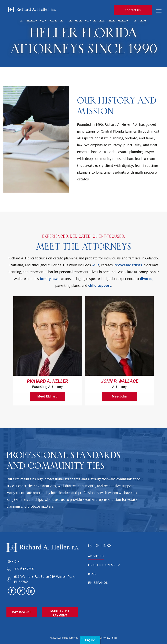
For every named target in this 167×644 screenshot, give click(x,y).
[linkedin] (31, 591)
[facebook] (12, 591)
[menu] (159, 11)
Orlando (151, 259)
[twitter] (21, 591)
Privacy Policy (110, 638)
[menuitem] (124, 557)
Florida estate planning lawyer (130, 152)
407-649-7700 (24, 569)
